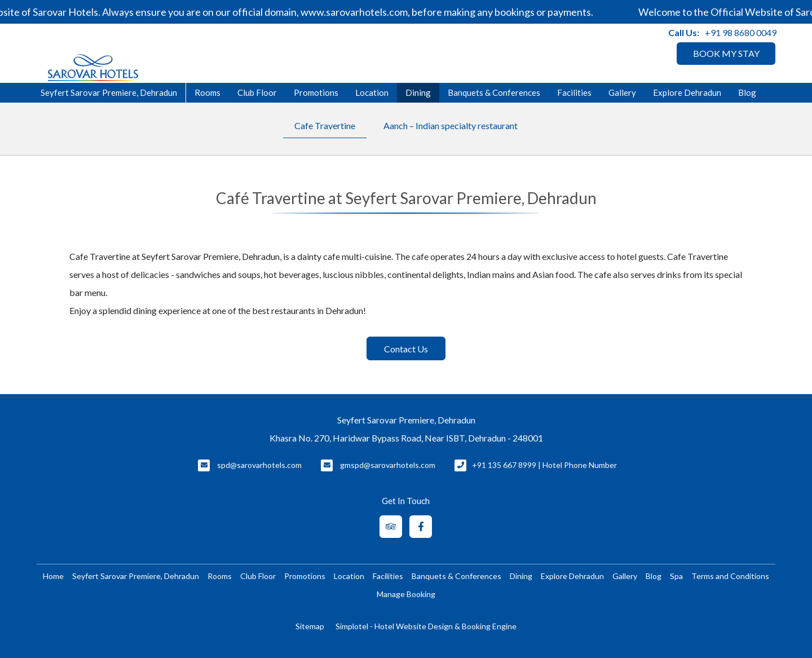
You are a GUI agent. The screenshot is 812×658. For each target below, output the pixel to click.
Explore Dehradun (687, 92)
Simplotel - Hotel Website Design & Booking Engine (426, 626)
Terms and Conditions (730, 576)
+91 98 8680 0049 (741, 32)
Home (53, 576)
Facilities (574, 92)
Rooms (208, 92)
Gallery (622, 92)
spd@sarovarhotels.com (259, 465)
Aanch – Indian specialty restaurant (451, 125)
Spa (676, 576)
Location (372, 92)
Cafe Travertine (325, 125)
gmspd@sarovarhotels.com (388, 465)
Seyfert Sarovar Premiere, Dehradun (136, 576)
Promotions (316, 92)
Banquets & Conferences (494, 92)
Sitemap (310, 626)
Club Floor (257, 92)
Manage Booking (406, 594)
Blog (747, 92)
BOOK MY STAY (726, 53)
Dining (418, 92)
